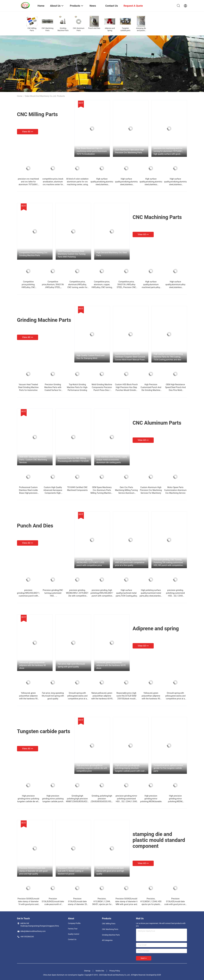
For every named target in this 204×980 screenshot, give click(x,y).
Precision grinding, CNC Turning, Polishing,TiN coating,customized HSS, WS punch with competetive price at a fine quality (168, 563)
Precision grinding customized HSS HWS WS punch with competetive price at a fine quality (130, 562)
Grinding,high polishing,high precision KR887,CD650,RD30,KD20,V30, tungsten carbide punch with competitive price (79, 801)
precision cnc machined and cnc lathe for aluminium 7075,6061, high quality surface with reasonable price (28, 184)
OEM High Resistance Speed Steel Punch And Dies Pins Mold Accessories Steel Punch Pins (175, 390)
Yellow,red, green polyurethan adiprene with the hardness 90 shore (33, 665)
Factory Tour (73, 929)
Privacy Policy (115, 971)
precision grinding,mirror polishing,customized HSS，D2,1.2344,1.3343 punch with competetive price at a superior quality (126, 801)
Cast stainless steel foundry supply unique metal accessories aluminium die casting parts (112, 460)
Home (20, 96)
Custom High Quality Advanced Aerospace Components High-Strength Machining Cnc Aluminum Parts (53, 493)
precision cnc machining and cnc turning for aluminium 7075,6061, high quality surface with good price (168, 151)
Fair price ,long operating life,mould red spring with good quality (53, 696)
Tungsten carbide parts (44, 731)
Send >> (144, 958)
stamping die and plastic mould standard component (159, 840)
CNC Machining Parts (157, 217)
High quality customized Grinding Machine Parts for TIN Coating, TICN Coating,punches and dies (168, 357)
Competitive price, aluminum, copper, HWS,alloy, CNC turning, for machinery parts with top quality (102, 287)
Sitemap (87, 971)
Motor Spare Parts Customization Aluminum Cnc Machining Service (175, 490)
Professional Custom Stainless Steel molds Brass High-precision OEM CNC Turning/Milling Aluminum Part (28, 493)
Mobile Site (100, 971)
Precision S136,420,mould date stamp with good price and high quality (110, 871)
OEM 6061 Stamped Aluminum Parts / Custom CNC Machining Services (33, 460)
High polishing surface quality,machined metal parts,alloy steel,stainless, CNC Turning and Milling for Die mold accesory (151, 596)
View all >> (28, 132)
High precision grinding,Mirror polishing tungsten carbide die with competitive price (92, 768)
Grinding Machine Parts (44, 320)
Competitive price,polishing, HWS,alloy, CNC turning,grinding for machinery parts (28, 287)
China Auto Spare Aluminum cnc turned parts (60, 975)
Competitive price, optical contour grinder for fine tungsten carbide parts (168, 768)
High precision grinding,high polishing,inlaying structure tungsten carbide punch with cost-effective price (130, 768)
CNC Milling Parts (37, 114)
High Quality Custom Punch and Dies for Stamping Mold (90, 357)
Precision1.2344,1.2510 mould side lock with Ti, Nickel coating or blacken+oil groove (73, 871)
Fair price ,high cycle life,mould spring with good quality (71, 665)
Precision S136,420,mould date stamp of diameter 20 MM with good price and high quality (77, 904)
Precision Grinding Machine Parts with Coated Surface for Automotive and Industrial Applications (53, 390)
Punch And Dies (35, 526)
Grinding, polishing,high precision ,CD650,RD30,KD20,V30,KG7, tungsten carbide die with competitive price (103, 801)
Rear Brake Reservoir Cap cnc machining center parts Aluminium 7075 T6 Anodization (92, 151)
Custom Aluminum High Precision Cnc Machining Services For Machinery (151, 490)
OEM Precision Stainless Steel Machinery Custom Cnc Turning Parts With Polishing (72, 254)
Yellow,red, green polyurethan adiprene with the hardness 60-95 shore (111, 665)
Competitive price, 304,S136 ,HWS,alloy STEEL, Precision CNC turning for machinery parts (126, 287)
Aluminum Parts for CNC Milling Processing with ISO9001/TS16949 (73, 460)
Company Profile (74, 923)
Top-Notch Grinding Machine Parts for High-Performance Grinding (77, 387)
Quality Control (74, 934)
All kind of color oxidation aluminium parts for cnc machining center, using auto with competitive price (77, 184)
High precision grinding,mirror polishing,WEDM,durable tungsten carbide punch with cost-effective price (151, 801)
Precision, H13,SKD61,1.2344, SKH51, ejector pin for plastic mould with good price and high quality (102, 904)
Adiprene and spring (156, 629)
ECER (159, 975)
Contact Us (72, 939)
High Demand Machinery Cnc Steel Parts (112, 254)
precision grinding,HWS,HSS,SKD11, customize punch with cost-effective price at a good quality (28, 596)
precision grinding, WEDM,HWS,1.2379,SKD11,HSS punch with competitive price (90, 562)
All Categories (107, 940)
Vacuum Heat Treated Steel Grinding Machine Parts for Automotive (28, 387)
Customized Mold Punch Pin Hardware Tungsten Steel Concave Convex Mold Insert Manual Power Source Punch (130, 357)
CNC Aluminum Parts (157, 423)
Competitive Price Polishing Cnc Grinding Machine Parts (33, 254)
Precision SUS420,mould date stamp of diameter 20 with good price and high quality (33, 871)
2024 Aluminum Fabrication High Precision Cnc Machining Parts (129, 151)
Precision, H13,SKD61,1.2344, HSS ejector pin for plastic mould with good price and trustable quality (151, 904)
